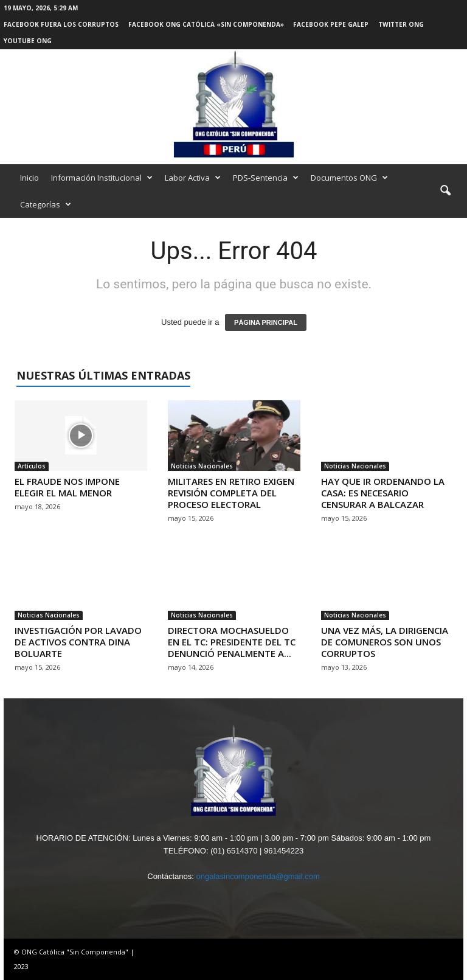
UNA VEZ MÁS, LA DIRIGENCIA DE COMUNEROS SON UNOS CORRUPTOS (385, 642)
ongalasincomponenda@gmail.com (258, 876)
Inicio (29, 178)
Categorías (46, 204)
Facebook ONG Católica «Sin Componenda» (206, 24)
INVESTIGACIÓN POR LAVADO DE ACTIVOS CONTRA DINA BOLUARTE (78, 642)
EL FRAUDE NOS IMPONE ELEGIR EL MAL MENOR (67, 487)
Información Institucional (102, 178)
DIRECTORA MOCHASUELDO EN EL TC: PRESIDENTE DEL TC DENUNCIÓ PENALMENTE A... (232, 642)
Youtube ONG (28, 41)
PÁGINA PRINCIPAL (266, 322)
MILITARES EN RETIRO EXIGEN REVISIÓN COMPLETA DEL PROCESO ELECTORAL (231, 493)
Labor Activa (193, 178)
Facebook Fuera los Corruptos (61, 24)
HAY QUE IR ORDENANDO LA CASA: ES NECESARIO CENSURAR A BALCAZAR (383, 493)
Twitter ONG (401, 24)
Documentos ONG (349, 178)
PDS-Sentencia (266, 178)
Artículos (32, 466)
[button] (445, 191)
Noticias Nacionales (202, 466)
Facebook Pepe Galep (331, 24)
